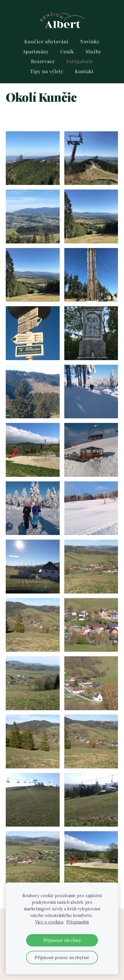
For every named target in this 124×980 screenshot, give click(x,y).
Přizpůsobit (78, 922)
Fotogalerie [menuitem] (80, 61)
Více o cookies (49, 922)
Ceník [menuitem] (67, 51)
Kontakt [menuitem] (84, 71)
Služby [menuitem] (93, 51)
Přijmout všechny (62, 940)
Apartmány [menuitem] (36, 51)
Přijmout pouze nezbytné (62, 957)
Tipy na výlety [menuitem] (47, 71)
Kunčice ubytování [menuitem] (46, 41)
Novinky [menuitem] (90, 41)
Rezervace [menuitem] (43, 61)
